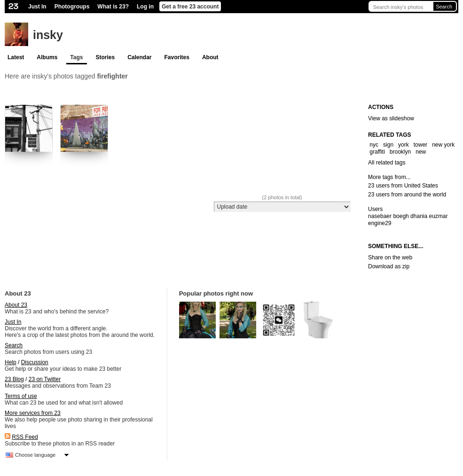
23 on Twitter (45, 379)
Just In (37, 7)
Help (11, 362)
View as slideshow (391, 118)
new (421, 152)
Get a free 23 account (190, 7)
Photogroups (72, 7)
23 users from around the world (407, 195)
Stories (105, 57)
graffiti (377, 152)
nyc (374, 145)
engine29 (380, 223)
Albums (47, 57)
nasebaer (380, 216)
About (210, 57)
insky (48, 35)
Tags (76, 57)
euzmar (439, 216)
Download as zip (389, 266)
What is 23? (113, 7)
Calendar (139, 57)
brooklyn (400, 152)
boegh (401, 216)
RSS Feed (25, 437)
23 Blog (14, 379)
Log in (145, 7)
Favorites (177, 57)
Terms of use (21, 396)
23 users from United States (403, 186)
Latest (16, 57)
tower (420, 145)
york (404, 145)
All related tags (387, 163)
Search (444, 7)
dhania (419, 216)
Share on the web (390, 258)
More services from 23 (33, 413)
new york (443, 145)
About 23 (16, 305)
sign (388, 145)
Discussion (35, 362)
